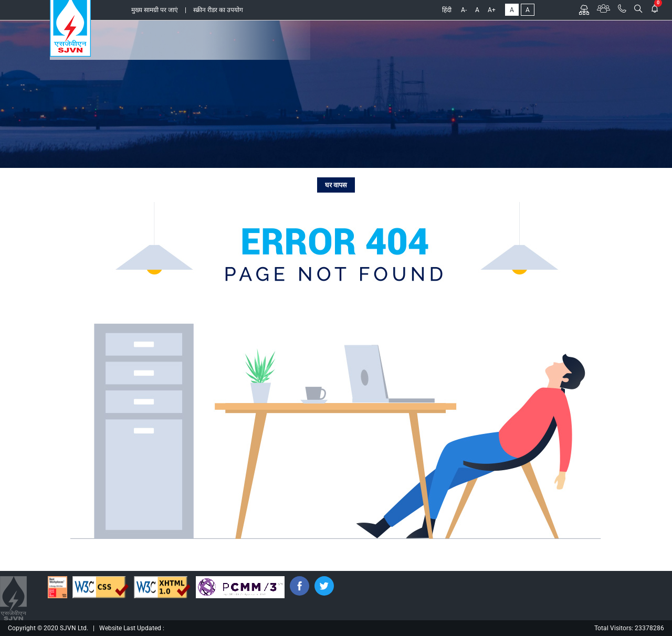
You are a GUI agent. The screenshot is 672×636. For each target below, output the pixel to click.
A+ (492, 10)
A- (464, 10)
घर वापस (336, 185)
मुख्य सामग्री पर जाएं (155, 10)
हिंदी (447, 10)
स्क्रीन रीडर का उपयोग (218, 10)
